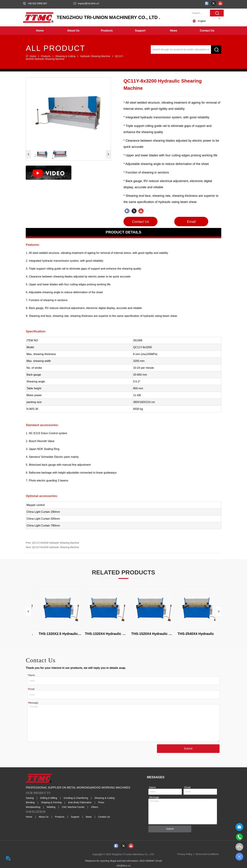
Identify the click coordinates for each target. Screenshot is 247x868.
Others (95, 807)
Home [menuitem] (40, 31)
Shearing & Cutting (65, 56)
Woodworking (33, 807)
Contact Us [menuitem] (207, 31)
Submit (188, 749)
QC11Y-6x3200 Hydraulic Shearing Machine (56, 543)
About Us (44, 817)
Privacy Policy (185, 854)
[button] (73, 31)
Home (33, 56)
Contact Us (104, 817)
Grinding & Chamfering (76, 798)
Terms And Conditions (207, 854)
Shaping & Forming (51, 802)
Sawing (30, 798)
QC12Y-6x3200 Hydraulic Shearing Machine (56, 547)
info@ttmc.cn (123, 866)
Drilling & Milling (49, 798)
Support (75, 817)
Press (101, 802)
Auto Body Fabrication (80, 802)
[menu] (123, 31)
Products (46, 56)
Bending (30, 802)
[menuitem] (73, 31)
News (89, 817)
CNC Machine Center (73, 807)
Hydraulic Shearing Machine (95, 56)
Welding (51, 807)
